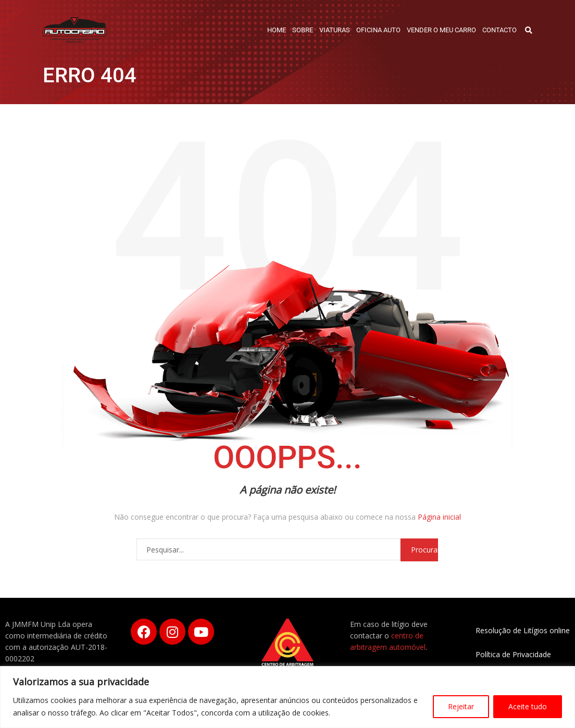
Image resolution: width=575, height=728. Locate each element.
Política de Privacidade (513, 654)
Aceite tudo (528, 706)
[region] (287, 697)
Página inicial (439, 517)
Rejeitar (461, 706)
